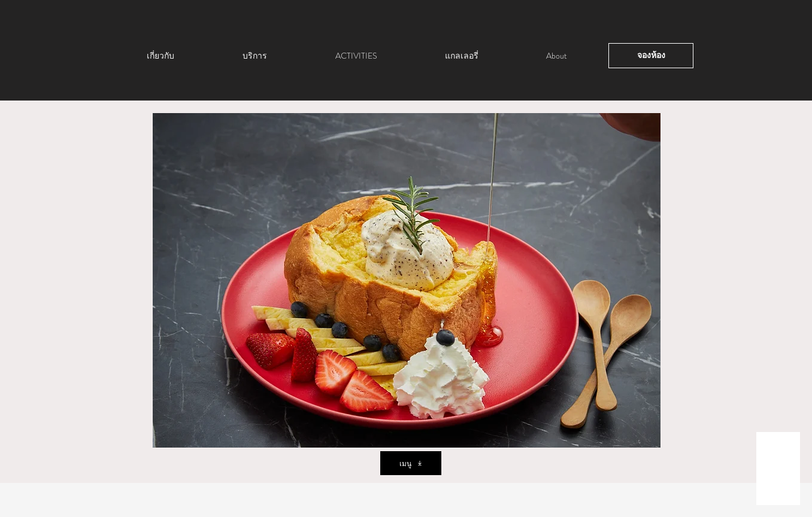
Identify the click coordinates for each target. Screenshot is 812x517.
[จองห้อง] (651, 56)
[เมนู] (411, 463)
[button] (407, 280)
